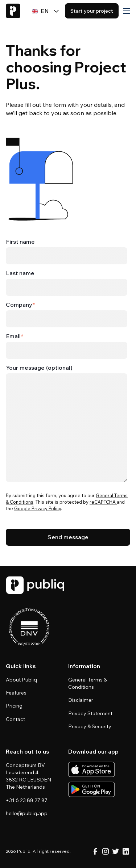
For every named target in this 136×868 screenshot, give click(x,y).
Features (16, 693)
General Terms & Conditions (88, 683)
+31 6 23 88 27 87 (27, 800)
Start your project (92, 11)
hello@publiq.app (27, 813)
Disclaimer (81, 700)
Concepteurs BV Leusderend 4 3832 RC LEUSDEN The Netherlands (29, 776)
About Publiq (21, 680)
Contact (15, 719)
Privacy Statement (90, 713)
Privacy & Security (90, 726)
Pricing (14, 706)
